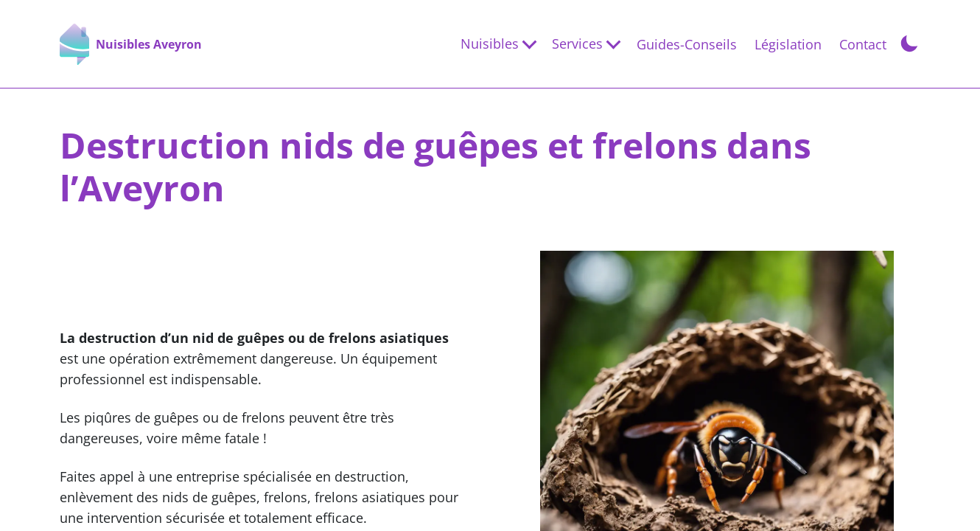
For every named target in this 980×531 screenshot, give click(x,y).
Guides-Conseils (687, 44)
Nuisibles (490, 44)
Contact (863, 44)
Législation (788, 44)
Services (577, 44)
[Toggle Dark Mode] (909, 42)
